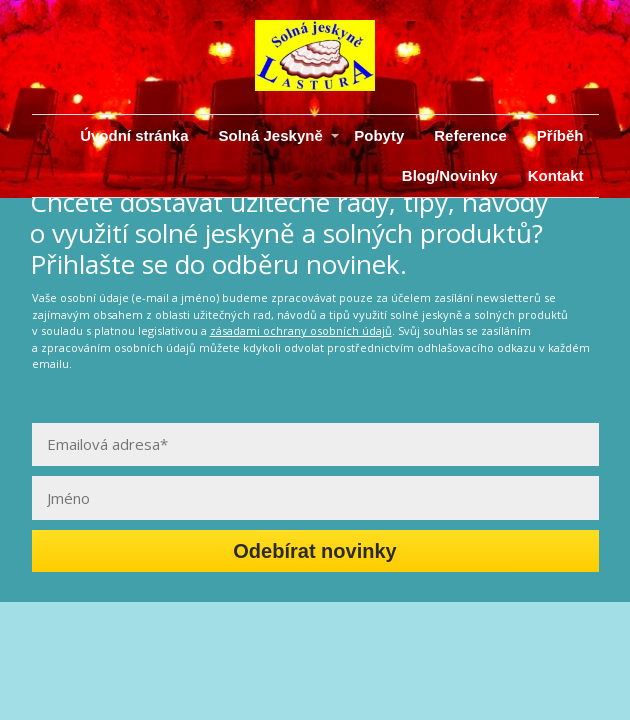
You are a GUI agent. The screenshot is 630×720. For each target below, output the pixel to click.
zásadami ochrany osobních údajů (301, 330)
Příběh (560, 135)
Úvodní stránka (134, 135)
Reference (470, 135)
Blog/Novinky (450, 175)
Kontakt (556, 175)
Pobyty (379, 135)
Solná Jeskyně (271, 135)
